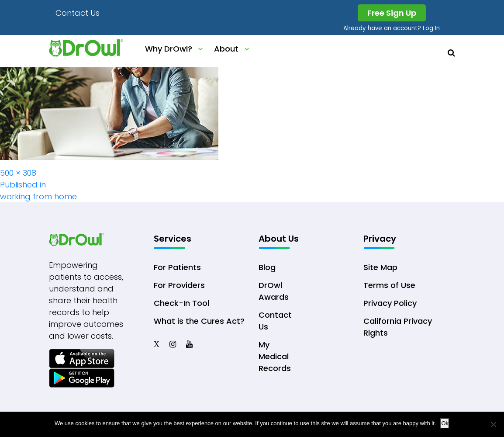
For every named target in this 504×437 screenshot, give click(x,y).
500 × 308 (18, 173)
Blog (267, 267)
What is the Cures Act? (199, 321)
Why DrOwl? (169, 49)
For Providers (179, 285)
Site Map (380, 267)
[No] (493, 424)
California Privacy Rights (398, 327)
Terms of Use (389, 285)
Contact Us (78, 13)
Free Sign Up (392, 13)
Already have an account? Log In (392, 28)
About (226, 49)
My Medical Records (275, 356)
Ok (445, 423)
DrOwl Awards (274, 291)
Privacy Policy (390, 303)
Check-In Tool (181, 303)
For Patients (177, 267)
